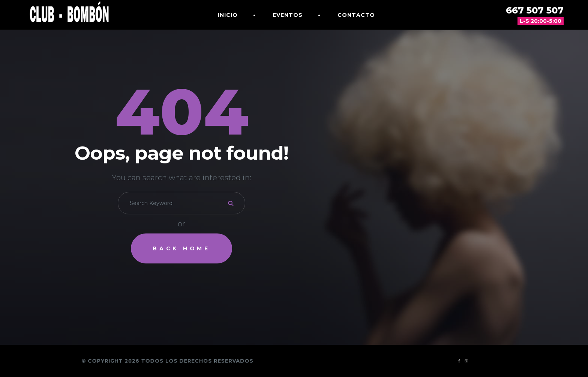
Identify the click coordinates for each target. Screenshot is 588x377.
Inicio (228, 15)
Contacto (356, 15)
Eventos (288, 15)
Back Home (181, 248)
